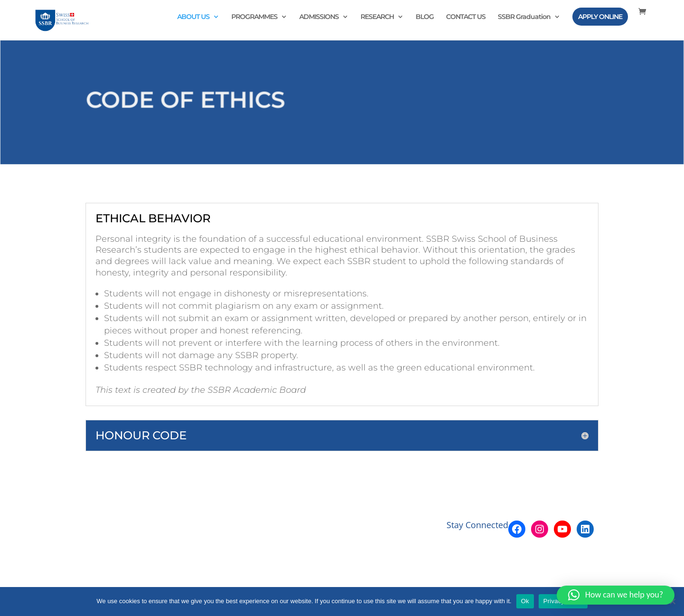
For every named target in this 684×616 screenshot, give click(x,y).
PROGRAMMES (254, 17)
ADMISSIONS (319, 17)
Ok (525, 601)
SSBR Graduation (524, 17)
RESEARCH (377, 17)
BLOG (425, 17)
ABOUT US (193, 17)
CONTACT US (466, 17)
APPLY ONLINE (600, 17)
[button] (616, 595)
